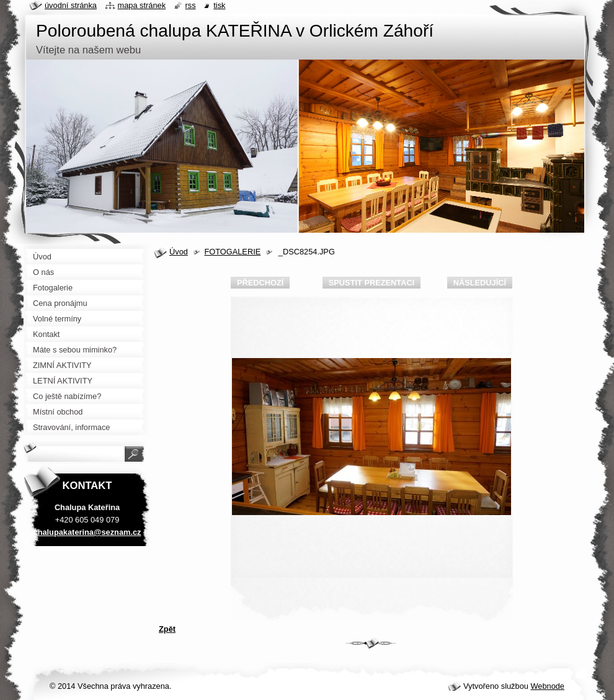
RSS (191, 5)
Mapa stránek (142, 5)
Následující (480, 283)
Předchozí (260, 283)
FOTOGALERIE (232, 252)
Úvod (179, 252)
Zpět (167, 629)
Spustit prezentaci (372, 283)
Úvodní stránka (71, 5)
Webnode (547, 686)
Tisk (219, 5)
